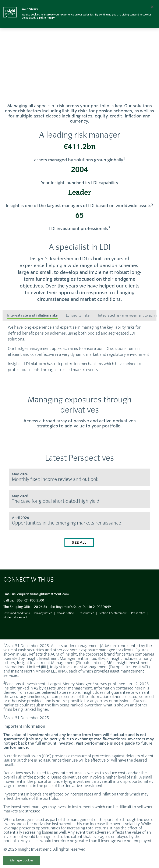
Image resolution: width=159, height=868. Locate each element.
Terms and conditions (17, 616)
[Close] (152, 7)
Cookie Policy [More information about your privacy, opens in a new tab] (46, 18)
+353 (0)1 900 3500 (29, 603)
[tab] (32, 316)
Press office (138, 616)
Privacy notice (43, 616)
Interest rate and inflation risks (32, 315)
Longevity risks (78, 315)
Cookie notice (65, 616)
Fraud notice (86, 616)
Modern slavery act (15, 620)
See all (79, 545)
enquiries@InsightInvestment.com (43, 597)
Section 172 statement (113, 616)
